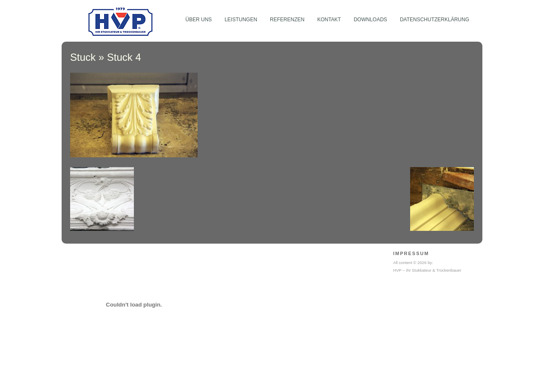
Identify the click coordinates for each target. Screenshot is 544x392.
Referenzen (287, 20)
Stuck (83, 57)
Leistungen (241, 20)
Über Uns (198, 20)
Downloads (370, 20)
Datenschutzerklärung (435, 20)
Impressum (411, 253)
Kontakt (329, 20)
